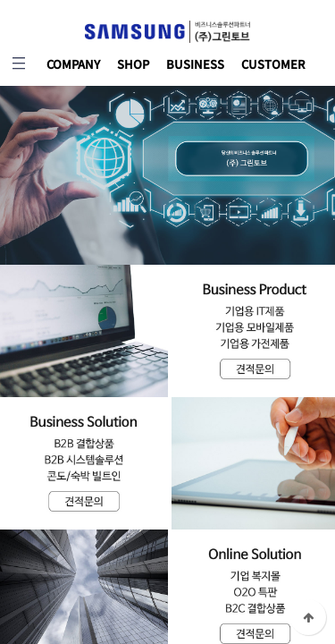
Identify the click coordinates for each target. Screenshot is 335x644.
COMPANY (73, 64)
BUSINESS (195, 64)
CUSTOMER (273, 64)
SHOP (133, 64)
